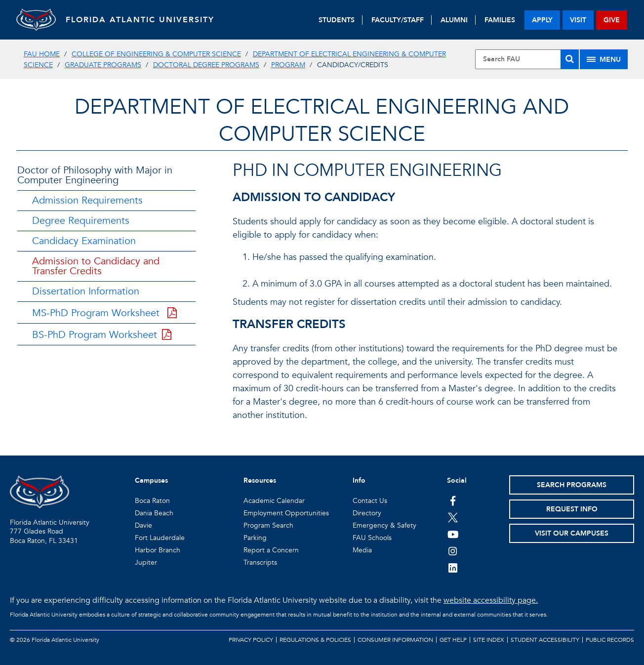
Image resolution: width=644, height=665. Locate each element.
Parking (255, 538)
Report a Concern (271, 550)
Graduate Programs (103, 65)
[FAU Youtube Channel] (453, 534)
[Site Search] (527, 59)
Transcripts (260, 562)
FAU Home (42, 54)
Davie (143, 525)
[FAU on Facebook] (453, 500)
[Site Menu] (604, 59)
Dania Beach (154, 513)
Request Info (572, 509)
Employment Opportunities (286, 513)
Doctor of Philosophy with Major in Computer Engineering (95, 175)
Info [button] (359, 480)
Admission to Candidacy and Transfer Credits (96, 266)
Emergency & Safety (384, 525)
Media (362, 550)
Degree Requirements (81, 221)
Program (288, 65)
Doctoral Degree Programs (206, 65)
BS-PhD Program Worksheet (102, 335)
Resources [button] (260, 480)
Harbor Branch (158, 550)
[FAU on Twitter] (453, 517)
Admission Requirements (87, 200)
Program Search (268, 525)
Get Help (453, 640)
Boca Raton (152, 501)
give (612, 20)
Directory (367, 513)
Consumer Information (395, 640)
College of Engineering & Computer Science (156, 54)
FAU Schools (372, 538)
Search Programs (572, 485)
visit (578, 20)
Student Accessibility (545, 640)
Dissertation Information (86, 291)
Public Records (610, 640)
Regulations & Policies (315, 640)
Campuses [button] (151, 480)
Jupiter (146, 562)
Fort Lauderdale (160, 538)
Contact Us (370, 501)
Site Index (489, 640)
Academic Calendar (274, 501)
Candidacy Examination (84, 241)
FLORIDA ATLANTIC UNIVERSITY (140, 20)
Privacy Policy (251, 640)
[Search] (570, 59)
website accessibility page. (491, 600)
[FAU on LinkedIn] (453, 568)
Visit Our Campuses (572, 533)
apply (542, 20)
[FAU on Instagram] (453, 551)
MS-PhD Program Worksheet (104, 313)
